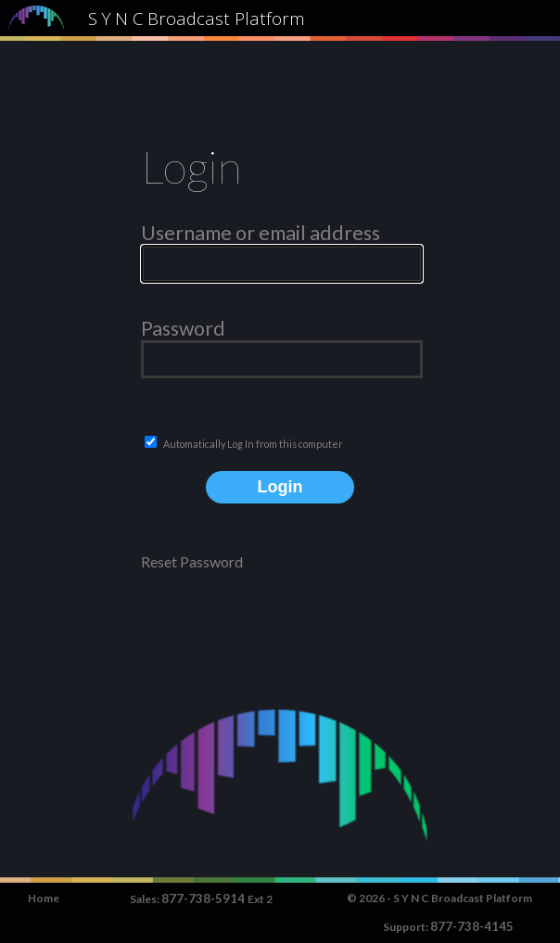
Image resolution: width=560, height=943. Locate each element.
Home (44, 898)
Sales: (146, 899)
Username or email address (261, 233)
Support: (407, 927)
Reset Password (192, 561)
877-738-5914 (204, 898)
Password (183, 328)
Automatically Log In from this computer (253, 444)
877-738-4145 (472, 926)
